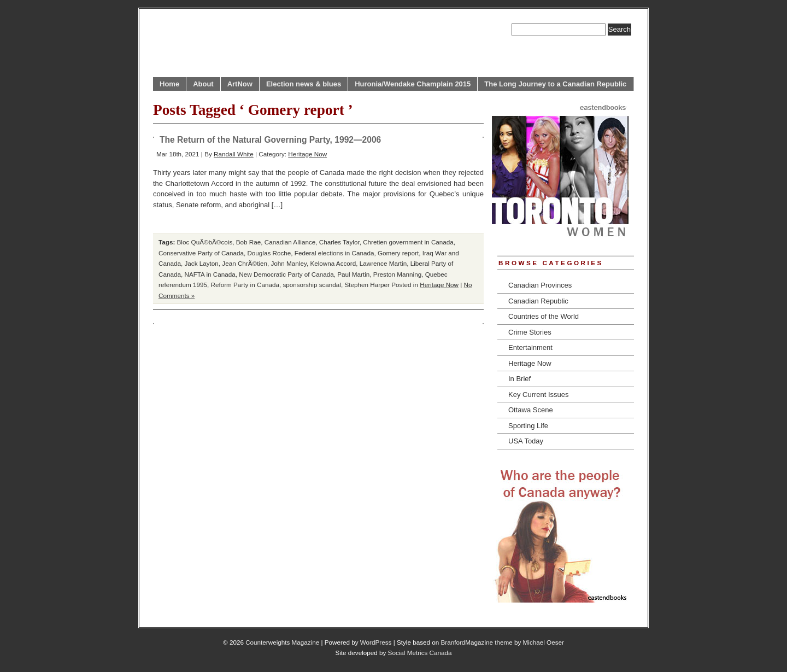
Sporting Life (528, 426)
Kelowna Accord (333, 263)
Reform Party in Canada (245, 285)
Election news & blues (304, 84)
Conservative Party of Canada (201, 253)
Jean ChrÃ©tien (245, 263)
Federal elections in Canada (334, 253)
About (203, 84)
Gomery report (398, 253)
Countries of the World (544, 316)
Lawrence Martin (383, 263)
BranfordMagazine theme (477, 642)
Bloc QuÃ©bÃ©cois (205, 242)
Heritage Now (307, 154)
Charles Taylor (339, 242)
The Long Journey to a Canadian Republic (555, 84)
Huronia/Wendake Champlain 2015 (413, 84)
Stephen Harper (367, 285)
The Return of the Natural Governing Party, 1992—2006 (270, 140)
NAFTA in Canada (210, 274)
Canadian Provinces (540, 285)
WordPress (376, 642)
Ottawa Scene (531, 410)
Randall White (234, 154)
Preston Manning (397, 274)
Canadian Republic (538, 301)
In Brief (519, 379)
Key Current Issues (539, 395)
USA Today (526, 441)
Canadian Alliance (290, 242)
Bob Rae (248, 242)
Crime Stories (530, 332)
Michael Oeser (544, 642)
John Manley (289, 263)
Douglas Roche (269, 253)
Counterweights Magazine (282, 642)
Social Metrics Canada (420, 653)
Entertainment (530, 347)
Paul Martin (353, 274)
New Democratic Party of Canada (286, 274)
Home (169, 84)
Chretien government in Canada (408, 242)
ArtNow (240, 84)
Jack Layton (201, 263)
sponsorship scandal (312, 285)
